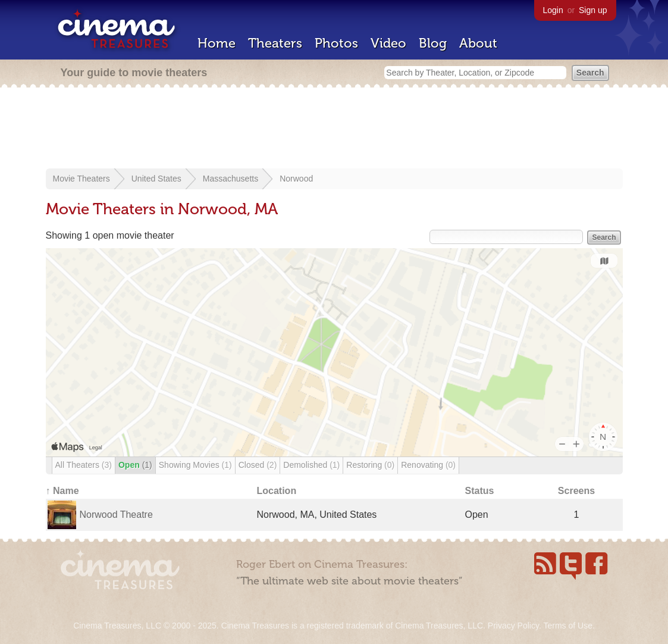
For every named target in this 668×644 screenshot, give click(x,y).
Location (277, 491)
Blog (433, 43)
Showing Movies (195, 465)
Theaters (275, 43)
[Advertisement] (334, 129)
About (478, 43)
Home (217, 43)
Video (388, 43)
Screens (576, 491)
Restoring (370, 465)
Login (553, 10)
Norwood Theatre (116, 515)
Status (480, 491)
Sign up (593, 10)
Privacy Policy (513, 626)
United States (156, 179)
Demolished (311, 465)
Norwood (296, 179)
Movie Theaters (81, 179)
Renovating (428, 465)
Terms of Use (567, 626)
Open (135, 465)
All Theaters (84, 465)
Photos (336, 43)
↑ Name (62, 491)
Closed (258, 465)
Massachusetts (230, 179)
